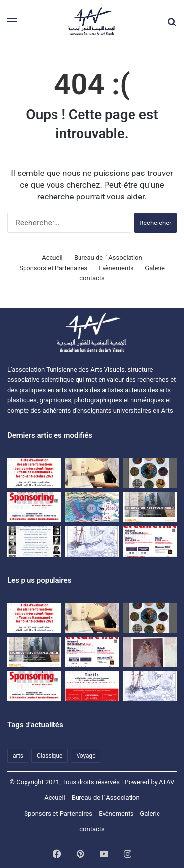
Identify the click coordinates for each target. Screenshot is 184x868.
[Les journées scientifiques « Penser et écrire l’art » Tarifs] (92, 686)
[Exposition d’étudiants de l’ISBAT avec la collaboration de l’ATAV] (150, 473)
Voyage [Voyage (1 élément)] (86, 756)
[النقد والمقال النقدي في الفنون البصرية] (150, 652)
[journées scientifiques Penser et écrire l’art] (150, 542)
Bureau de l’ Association (108, 258)
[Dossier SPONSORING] (34, 507)
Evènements (116, 268)
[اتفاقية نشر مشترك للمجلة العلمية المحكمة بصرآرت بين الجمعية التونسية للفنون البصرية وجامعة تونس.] (92, 473)
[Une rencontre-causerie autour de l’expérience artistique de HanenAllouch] (92, 507)
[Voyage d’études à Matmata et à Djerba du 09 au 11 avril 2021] (92, 542)
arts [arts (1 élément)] (18, 756)
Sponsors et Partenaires (53, 268)
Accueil (52, 258)
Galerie (155, 268)
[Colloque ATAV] (150, 507)
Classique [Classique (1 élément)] (50, 756)
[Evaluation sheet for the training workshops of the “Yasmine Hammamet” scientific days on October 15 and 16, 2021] (34, 473)
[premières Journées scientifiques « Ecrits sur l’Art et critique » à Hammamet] (34, 542)
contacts (92, 278)
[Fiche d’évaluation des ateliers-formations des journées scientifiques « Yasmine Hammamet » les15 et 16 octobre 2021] (34, 618)
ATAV (167, 782)
